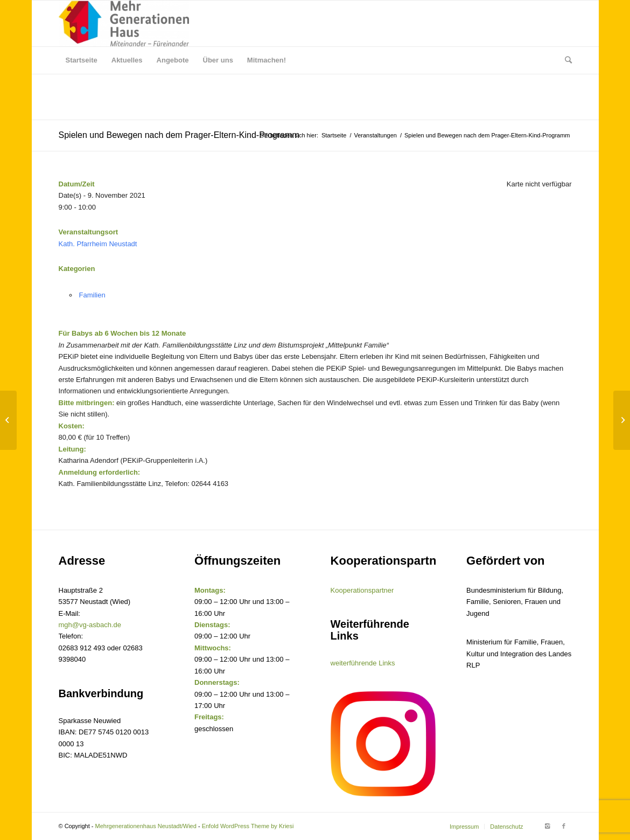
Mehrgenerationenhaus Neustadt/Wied (146, 826)
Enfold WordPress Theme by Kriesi (248, 826)
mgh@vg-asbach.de (90, 625)
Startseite (334, 135)
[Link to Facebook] (564, 826)
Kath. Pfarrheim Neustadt (98, 244)
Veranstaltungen (375, 135)
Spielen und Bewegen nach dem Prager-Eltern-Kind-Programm (179, 135)
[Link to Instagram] (548, 826)
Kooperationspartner (362, 590)
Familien (92, 295)
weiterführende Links (363, 663)
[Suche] (565, 60)
